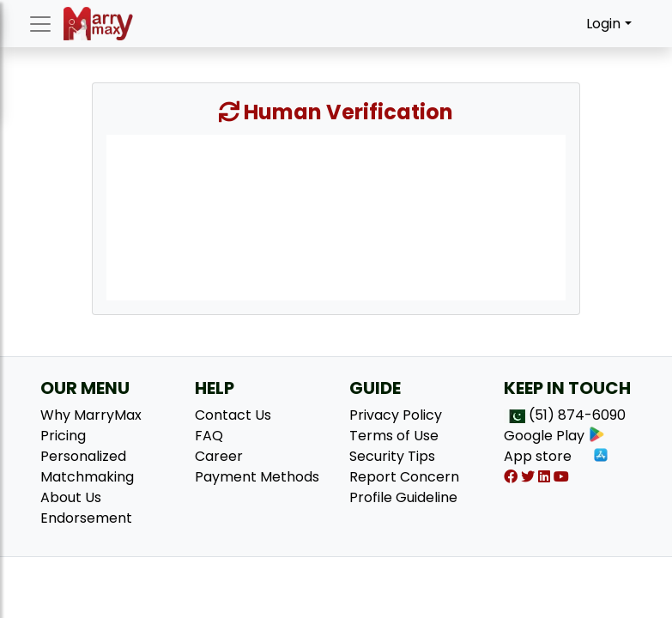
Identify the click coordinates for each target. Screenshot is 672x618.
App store (557, 456)
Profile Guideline (403, 497)
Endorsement (86, 518)
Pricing (63, 436)
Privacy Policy (396, 415)
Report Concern (404, 477)
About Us (71, 497)
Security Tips (392, 456)
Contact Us (233, 415)
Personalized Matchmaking (87, 467)
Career (219, 456)
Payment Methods (257, 477)
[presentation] (336, 216)
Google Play (554, 436)
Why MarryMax (91, 415)
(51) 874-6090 (577, 415)
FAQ (209, 436)
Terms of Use (394, 436)
